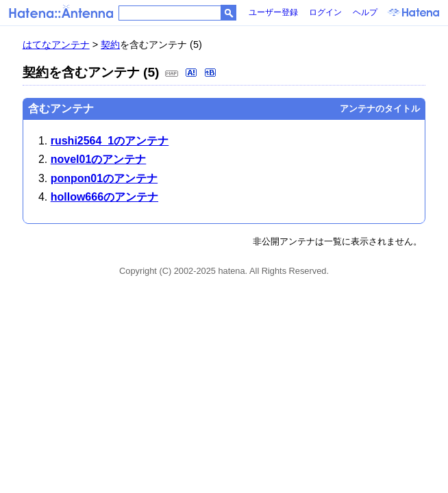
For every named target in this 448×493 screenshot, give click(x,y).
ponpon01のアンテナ (104, 178)
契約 (110, 45)
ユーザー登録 (273, 12)
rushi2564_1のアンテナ (110, 141)
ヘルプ (365, 12)
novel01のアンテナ (99, 159)
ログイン (325, 12)
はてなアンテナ (56, 45)
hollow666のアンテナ (104, 197)
